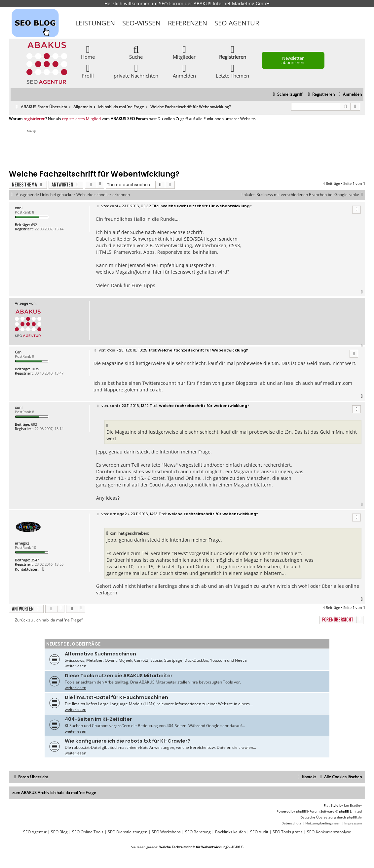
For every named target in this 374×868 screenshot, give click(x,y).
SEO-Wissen (141, 23)
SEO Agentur (237, 23)
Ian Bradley (353, 805)
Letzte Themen (232, 71)
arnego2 (22, 543)
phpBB (301, 811)
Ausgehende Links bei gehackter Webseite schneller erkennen (73, 195)
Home (88, 52)
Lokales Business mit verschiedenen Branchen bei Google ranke (303, 195)
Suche (136, 52)
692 (34, 225)
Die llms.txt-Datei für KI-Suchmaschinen (116, 697)
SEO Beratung (198, 832)
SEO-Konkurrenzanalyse (329, 832)
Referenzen (187, 23)
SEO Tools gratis (288, 832)
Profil (88, 71)
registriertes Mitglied (81, 119)
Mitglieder (184, 52)
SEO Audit (259, 832)
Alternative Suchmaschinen (100, 654)
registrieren (34, 119)
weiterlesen (75, 666)
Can (18, 352)
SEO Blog (59, 832)
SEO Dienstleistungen (128, 832)
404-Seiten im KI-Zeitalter (98, 719)
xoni (19, 208)
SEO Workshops (166, 832)
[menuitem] (349, 95)
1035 (35, 369)
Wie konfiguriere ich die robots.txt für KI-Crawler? (128, 741)
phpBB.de (354, 817)
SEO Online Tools (88, 832)
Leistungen (95, 23)
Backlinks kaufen (230, 832)
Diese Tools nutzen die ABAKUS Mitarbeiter (119, 676)
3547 (35, 560)
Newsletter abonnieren (293, 60)
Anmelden (184, 71)
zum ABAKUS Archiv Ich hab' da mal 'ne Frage (54, 793)
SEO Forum (171, 3)
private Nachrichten (136, 71)
